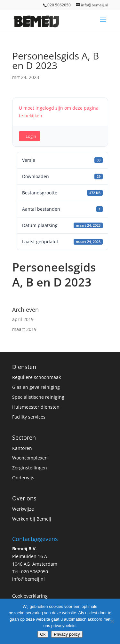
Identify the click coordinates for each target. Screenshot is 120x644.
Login (31, 136)
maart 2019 (24, 329)
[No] (112, 621)
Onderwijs (23, 478)
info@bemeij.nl (28, 579)
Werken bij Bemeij (32, 519)
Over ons (24, 498)
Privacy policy (67, 634)
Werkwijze (23, 509)
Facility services (29, 417)
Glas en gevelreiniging (36, 387)
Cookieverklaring (30, 596)
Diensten (24, 367)
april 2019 (23, 319)
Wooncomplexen (30, 458)
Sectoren (24, 437)
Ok (43, 634)
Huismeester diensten (36, 407)
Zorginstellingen (30, 468)
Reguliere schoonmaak (36, 377)
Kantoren (22, 448)
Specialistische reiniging (38, 397)
